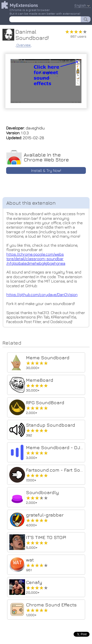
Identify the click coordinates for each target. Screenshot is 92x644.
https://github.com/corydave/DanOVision (42, 295)
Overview (24, 45)
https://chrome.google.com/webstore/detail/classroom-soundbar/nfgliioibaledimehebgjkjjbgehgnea (36, 259)
